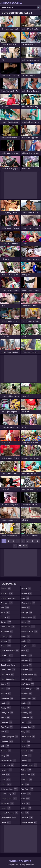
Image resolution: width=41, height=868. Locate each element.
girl (5, 732)
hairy (5, 756)
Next (25, 546)
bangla (6, 622)
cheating (7, 636)
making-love (28, 603)
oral (25, 651)
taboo (26, 741)
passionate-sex (29, 674)
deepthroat (7, 674)
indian (6, 784)
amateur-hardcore (8, 599)
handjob (6, 770)
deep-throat (8, 670)
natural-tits (28, 627)
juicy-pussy (7, 803)
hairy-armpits (8, 760)
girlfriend (7, 741)
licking (27, 593)
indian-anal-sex (9, 789)
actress (6, 589)
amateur (7, 593)
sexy (26, 732)
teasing (26, 760)
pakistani (27, 670)
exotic (5, 703)
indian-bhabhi (9, 798)
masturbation (29, 617)
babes (5, 617)
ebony (5, 684)
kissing (6, 808)
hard (5, 775)
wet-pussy (27, 789)
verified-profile (29, 765)
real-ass (27, 694)
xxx (25, 813)
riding (26, 708)
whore (26, 794)
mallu (26, 608)
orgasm (27, 655)
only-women (28, 646)
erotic (6, 689)
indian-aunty (8, 794)
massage (27, 612)
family (6, 708)
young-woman (29, 822)
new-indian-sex (30, 631)
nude (26, 636)
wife (26, 798)
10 (20, 546)
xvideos (26, 808)
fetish (5, 717)
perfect (27, 679)
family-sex (7, 713)
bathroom (7, 631)
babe (5, 612)
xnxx (26, 803)
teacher (27, 756)
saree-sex (27, 717)
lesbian (26, 589)
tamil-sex (27, 751)
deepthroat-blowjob (9, 680)
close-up (7, 655)
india (6, 779)
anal (5, 608)
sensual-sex (28, 727)
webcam (27, 779)
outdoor (27, 665)
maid (25, 598)
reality (26, 703)
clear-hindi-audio (10, 651)
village (26, 770)
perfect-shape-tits (30, 689)
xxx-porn (27, 818)
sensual (26, 722)
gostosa (6, 751)
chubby (6, 641)
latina (6, 822)
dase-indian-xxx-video (10, 665)
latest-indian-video (8, 818)
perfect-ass (28, 684)
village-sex (28, 775)
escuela (6, 694)
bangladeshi (8, 627)
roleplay (27, 713)
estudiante (7, 698)
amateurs (7, 603)
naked (26, 622)
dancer (6, 660)
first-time (7, 727)
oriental (27, 660)
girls (5, 746)
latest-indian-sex (10, 813)
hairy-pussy (8, 765)
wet (25, 784)
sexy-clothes (28, 736)
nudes (26, 641)
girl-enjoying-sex (10, 736)
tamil (26, 746)
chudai (6, 646)
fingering (7, 722)
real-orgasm (28, 698)
